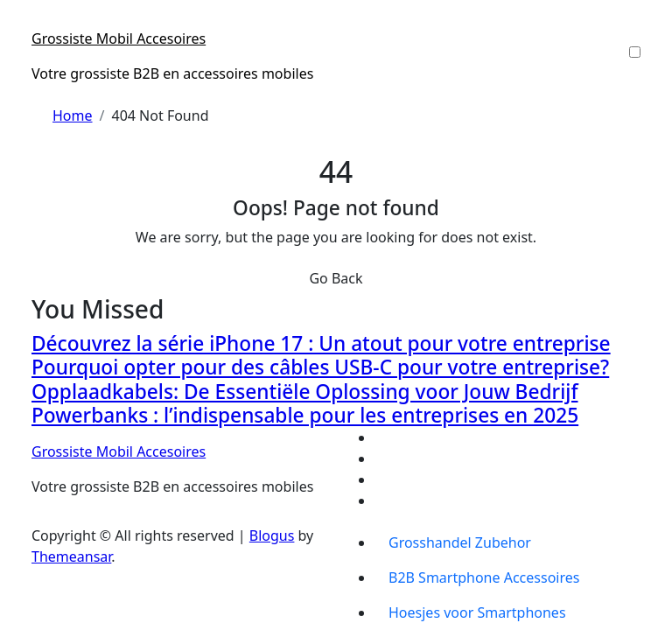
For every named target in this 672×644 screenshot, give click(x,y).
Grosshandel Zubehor (460, 542)
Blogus (272, 535)
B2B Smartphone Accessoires (484, 577)
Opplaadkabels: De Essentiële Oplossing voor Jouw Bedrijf (305, 392)
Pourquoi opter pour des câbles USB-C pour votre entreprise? (320, 367)
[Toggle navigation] (43, 23)
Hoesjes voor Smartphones (477, 612)
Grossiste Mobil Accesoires (119, 38)
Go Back (336, 278)
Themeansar (71, 556)
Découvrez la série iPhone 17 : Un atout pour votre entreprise (321, 343)
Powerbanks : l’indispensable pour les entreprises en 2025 (305, 415)
